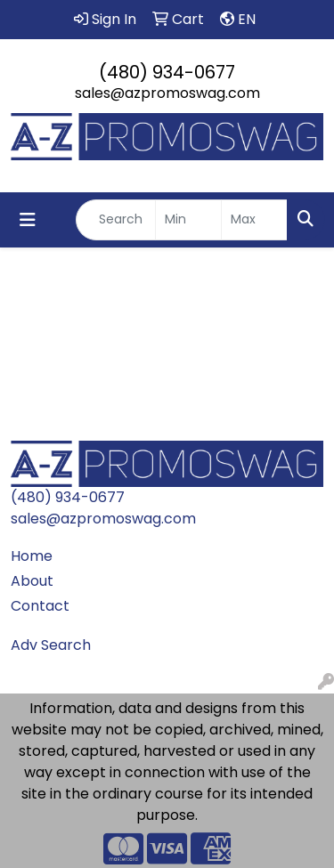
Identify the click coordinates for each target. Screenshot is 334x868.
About (32, 581)
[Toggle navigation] (28, 220)
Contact (40, 606)
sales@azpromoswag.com (167, 93)
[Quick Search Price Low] (188, 220)
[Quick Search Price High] (254, 220)
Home (32, 556)
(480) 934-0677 (167, 72)
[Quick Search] (116, 220)
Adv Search (51, 645)
